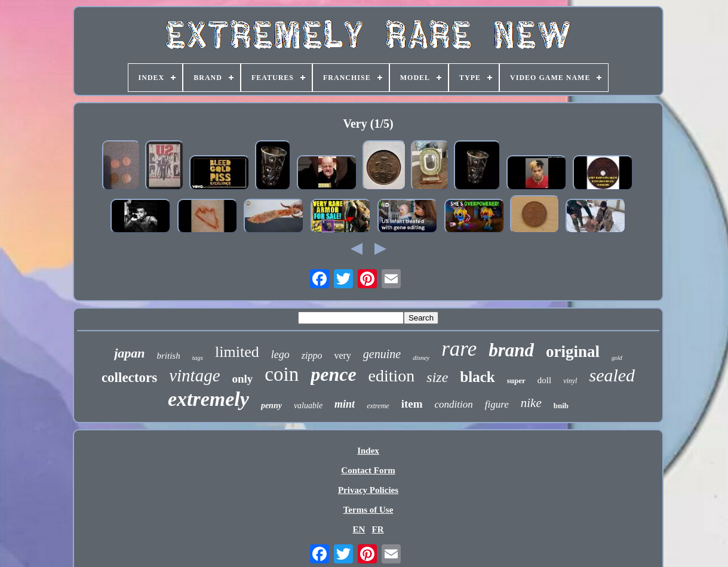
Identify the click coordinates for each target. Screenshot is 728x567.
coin (282, 374)
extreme (378, 406)
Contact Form (368, 470)
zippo (312, 355)
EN (359, 529)
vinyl (570, 381)
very (342, 355)
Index (368, 451)
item (412, 404)
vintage (194, 375)
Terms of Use (368, 510)
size (437, 377)
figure (497, 404)
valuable (308, 406)
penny (271, 406)
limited (237, 352)
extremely (208, 399)
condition (454, 404)
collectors (129, 378)
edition (392, 376)
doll (544, 380)
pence (333, 374)
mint (345, 404)
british (169, 356)
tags (198, 358)
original (573, 352)
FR (378, 529)
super (516, 380)
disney (421, 358)
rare (459, 349)
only (243, 379)
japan (129, 353)
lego (280, 355)
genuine (382, 354)
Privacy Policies (368, 490)
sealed (612, 375)
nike (531, 403)
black (477, 377)
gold (617, 358)
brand (511, 350)
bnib (561, 406)
